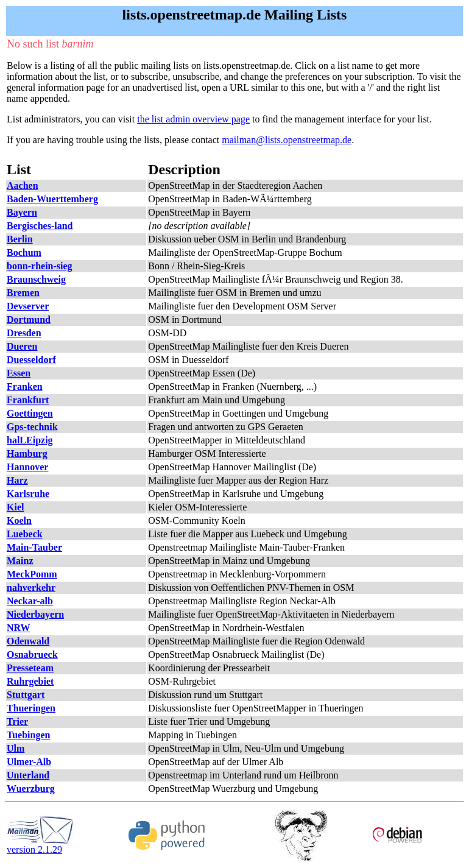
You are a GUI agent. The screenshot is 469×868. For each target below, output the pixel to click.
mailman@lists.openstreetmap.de (287, 140)
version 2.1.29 (40, 845)
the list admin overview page (193, 119)
